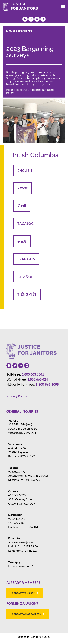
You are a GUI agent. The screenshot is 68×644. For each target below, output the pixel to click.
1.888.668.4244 (38, 379)
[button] (63, 7)
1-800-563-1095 (47, 384)
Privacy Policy (17, 396)
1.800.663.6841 (33, 374)
